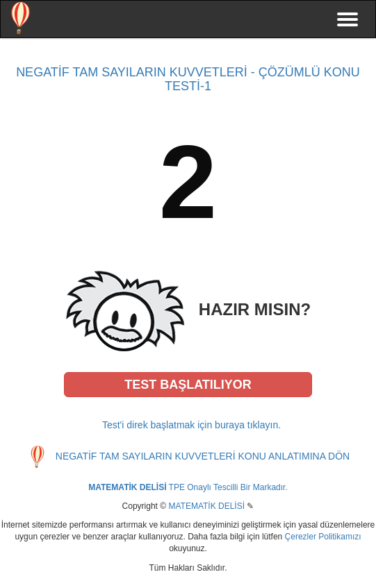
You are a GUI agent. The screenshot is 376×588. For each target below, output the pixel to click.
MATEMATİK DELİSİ (206, 506)
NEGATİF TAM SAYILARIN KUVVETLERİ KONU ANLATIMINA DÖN (203, 456)
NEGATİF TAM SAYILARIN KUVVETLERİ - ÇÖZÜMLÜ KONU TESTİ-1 (188, 79)
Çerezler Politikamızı (323, 537)
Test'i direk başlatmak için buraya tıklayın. (191, 425)
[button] (188, 385)
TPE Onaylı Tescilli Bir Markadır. (188, 487)
